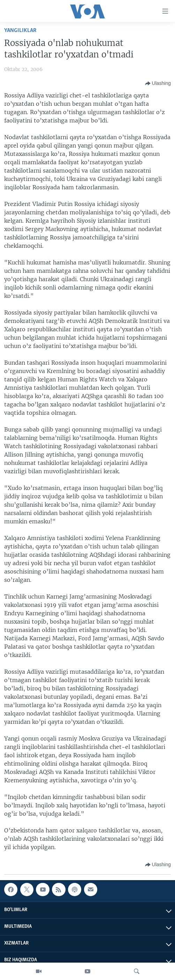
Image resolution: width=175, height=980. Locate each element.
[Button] (158, 84)
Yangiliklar (20, 30)
